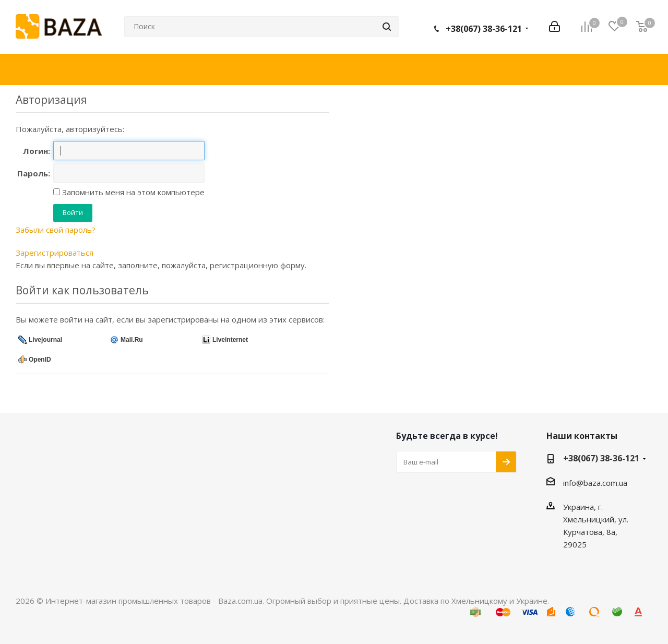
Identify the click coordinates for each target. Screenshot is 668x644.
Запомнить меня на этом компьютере (132, 192)
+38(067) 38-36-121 (484, 29)
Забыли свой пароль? (56, 230)
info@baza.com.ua (595, 483)
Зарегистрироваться (55, 253)
